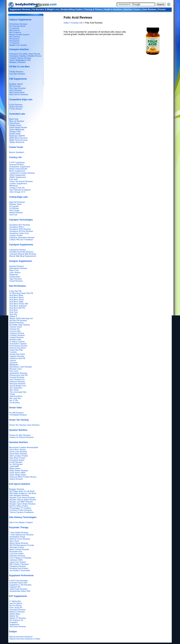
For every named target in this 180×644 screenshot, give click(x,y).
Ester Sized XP (16, 608)
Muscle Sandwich (17, 152)
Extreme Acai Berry (18, 348)
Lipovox (13, 360)
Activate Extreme (16, 266)
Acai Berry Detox (17, 299)
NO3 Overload (15, 90)
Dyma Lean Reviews (18, 452)
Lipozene (13, 363)
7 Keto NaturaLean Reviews (21, 535)
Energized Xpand (17, 460)
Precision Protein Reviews (21, 510)
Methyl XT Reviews (18, 618)
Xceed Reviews (16, 281)
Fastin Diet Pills (16, 350)
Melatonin (14, 186)
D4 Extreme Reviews (18, 24)
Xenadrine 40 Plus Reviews (21, 231)
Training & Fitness (93, 9)
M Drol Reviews (16, 107)
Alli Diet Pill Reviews (18, 321)
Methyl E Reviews (17, 612)
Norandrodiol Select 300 (20, 591)
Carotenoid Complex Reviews (22, 173)
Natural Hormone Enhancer (21, 637)
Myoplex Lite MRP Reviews (21, 502)
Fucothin (13, 352)
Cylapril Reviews (16, 337)
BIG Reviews (15, 86)
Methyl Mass (15, 614)
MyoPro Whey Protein (19, 506)
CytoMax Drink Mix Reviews (21, 252)
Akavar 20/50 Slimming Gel (21, 318)
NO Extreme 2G (16, 620)
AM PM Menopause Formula (22, 545)
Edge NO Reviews (17, 202)
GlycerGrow (14, 123)
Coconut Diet (15, 331)
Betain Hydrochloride (18, 169)
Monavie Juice (15, 369)
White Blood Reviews (18, 138)
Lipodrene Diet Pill (17, 358)
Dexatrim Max (15, 339)
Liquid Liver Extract (18, 562)
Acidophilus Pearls (17, 537)
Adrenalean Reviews (18, 268)
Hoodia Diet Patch (17, 354)
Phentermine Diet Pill (18, 375)
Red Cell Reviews (17, 92)
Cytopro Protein (16, 235)
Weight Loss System (18, 45)
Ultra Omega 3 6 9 (17, 192)
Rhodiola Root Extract (19, 568)
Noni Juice (14, 371)
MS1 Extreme (15, 32)
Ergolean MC (15, 587)
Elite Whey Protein (17, 458)
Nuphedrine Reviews (18, 373)
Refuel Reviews (16, 213)
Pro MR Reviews (16, 413)
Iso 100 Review (16, 464)
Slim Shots (14, 390)
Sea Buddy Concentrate (20, 570)
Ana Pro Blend (16, 603)
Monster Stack (15, 204)
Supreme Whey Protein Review (23, 477)
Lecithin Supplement (18, 183)
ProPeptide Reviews (18, 415)
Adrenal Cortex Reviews (20, 539)
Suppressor (14, 624)
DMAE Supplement (18, 177)
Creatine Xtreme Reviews (20, 58)
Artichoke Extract (17, 547)
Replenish (14, 275)
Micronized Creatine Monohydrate (24, 447)
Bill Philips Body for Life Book (22, 491)
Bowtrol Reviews (16, 323)
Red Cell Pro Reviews (19, 94)
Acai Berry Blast (16, 295)
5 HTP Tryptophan (17, 162)
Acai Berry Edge (16, 302)
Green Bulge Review (18, 127)
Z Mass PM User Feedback (21, 240)
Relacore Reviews (17, 381)
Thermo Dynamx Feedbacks (21, 512)
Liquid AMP (14, 466)
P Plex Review (16, 109)
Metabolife (14, 365)
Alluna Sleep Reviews (19, 543)
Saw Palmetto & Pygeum (20, 190)
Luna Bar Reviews (17, 74)
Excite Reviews (16, 462)
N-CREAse (14, 208)
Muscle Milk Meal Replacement (23, 256)
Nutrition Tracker (132, 9)
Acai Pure (14, 312)
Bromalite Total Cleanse (20, 325)
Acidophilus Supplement (20, 167)
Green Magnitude (17, 130)
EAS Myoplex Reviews (19, 495)
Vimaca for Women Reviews (21, 437)
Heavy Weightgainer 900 (20, 60)
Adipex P (13, 316)
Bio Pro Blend (15, 605)
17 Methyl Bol (15, 601)
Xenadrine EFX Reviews (20, 225)
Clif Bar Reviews (16, 72)
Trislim (12, 394)
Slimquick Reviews (17, 384)
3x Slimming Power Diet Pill (21, 293)
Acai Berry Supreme (18, 306)
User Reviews (149, 9)
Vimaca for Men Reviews (20, 435)
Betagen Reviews (17, 489)
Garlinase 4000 (16, 560)
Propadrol (14, 622)
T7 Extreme (14, 43)
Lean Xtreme (15, 272)
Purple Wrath (15, 134)
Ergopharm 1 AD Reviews (20, 585)
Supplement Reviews (20, 9)
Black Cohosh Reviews (19, 549)
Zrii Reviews (15, 403)
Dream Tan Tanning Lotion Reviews (24, 425)
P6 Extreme (14, 39)
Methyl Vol (14, 616)
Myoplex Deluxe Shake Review (23, 500)
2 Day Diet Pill (15, 291)
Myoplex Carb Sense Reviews (22, 498)
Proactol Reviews (17, 377)
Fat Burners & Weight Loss (46, 9)
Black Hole (14, 119)
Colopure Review (17, 333)
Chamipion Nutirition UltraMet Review (25, 56)
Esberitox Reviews (17, 556)
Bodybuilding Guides (72, 9)
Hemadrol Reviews (17, 610)
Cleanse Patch (16, 327)
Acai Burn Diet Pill (17, 308)
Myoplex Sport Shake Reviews (22, 504)
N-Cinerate (14, 206)
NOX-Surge (14, 210)
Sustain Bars (15, 277)
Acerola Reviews (17, 165)
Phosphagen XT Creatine (20, 508)
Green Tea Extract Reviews (21, 181)
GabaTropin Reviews (18, 589)
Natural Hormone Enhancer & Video (25, 639)
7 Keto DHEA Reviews (19, 533)
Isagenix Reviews (17, 356)
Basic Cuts (14, 270)
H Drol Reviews (16, 105)
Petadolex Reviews (18, 566)
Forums (162, 9)
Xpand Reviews (16, 479)
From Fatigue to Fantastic (20, 558)
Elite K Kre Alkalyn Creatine (21, 522)
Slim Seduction (16, 388)
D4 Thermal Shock (17, 26)
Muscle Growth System (19, 35)
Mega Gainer (15, 468)
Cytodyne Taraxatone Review (22, 237)
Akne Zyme (14, 541)
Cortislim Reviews (17, 335)
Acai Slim (13, 314)
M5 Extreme (15, 30)
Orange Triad (15, 132)
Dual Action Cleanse (18, 344)
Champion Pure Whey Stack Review (25, 54)
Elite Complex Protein (19, 456)
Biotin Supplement (17, 171)
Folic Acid (13, 179)
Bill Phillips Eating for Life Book (23, 493)
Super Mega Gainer (18, 475)
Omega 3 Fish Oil (17, 188)
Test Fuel (13, 215)
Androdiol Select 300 (18, 583)
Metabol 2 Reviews (17, 62)
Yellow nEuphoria (17, 142)
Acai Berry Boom (17, 297)
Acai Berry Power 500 (19, 304)
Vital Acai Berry (16, 396)
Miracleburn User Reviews (21, 367)
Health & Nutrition (113, 9)
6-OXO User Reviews (18, 581)
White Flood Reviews (18, 140)
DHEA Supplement (17, 175)
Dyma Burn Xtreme (18, 449)
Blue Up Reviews (17, 121)
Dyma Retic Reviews (18, 454)
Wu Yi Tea (14, 400)
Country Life (77, 23)
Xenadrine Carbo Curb (19, 233)
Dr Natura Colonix (17, 342)
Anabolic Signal (16, 84)
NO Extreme (15, 37)
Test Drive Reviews (18, 626)
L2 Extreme (14, 28)
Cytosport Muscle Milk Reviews (23, 254)
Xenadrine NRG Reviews (20, 229)
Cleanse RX (15, 329)
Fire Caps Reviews (17, 88)
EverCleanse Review (18, 346)
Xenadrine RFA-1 (17, 227)
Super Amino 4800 (17, 473)
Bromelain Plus (16, 551)
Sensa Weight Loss (18, 386)
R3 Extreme (14, 41)
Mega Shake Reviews (19, 471)
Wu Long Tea (15, 398)
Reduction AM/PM (17, 136)
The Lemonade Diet (18, 392)
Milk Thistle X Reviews (19, 564)
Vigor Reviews (15, 279)
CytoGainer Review (17, 250)
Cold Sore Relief (16, 554)
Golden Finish (15, 125)
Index (67, 23)
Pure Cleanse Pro (17, 379)
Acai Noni (13, 310)
